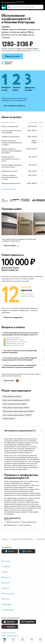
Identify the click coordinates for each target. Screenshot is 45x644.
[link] (12, 396)
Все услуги (6, 561)
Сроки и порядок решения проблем (27, 295)
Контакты (5, 588)
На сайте (27, 551)
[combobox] (25, 7)
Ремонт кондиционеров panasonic (14, 415)
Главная (4, 539)
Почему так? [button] (36, 51)
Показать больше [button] (9, 419)
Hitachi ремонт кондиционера (12, 408)
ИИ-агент (5, 599)
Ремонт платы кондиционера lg (13, 400)
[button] (22, 2)
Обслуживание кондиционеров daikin (15, 411)
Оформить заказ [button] (12, 56)
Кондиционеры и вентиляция (22, 539)
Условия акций (8, 610)
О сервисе (6, 567)
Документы (6, 577)
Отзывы (5, 572)
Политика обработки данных (10, 636)
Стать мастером (8, 594)
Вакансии (5, 583)
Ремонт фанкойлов (9, 397)
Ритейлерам (6, 604)
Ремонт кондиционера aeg (11, 404)
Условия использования (8, 633)
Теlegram (10, 551)
